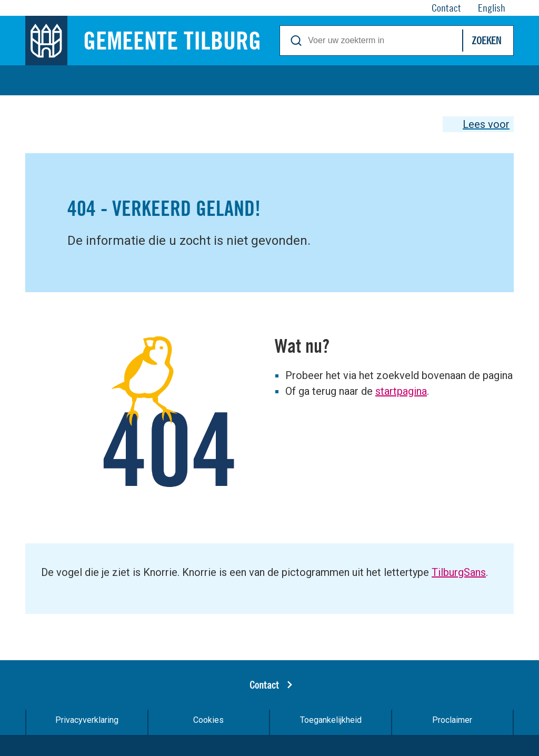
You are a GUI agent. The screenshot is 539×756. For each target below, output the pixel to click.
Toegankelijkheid (331, 720)
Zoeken (486, 40)
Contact (264, 685)
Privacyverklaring (87, 720)
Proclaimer (452, 720)
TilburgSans (459, 572)
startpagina (401, 391)
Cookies (208, 720)
